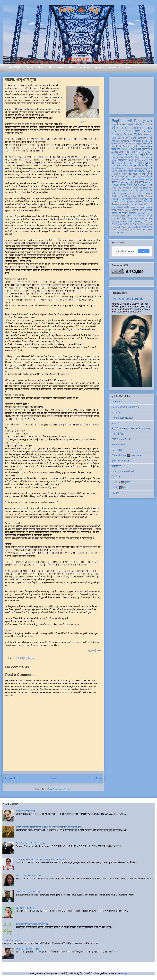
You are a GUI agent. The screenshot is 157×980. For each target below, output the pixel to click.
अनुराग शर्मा (124, 138)
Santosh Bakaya (130, 155)
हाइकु (113, 219)
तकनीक (126, 224)
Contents (117, 134)
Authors (85, 67)
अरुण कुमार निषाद (128, 177)
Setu (41, 67)
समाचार (127, 157)
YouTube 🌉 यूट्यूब (121, 482)
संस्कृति (137, 199)
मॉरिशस (122, 202)
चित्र (136, 171)
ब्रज (150, 221)
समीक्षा (115, 128)
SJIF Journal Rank (121, 439)
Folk (113, 224)
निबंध (121, 157)
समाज (114, 221)
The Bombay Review (122, 418)
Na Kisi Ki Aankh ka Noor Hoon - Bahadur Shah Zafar (41, 859)
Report (115, 199)
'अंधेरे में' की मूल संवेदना (11, 940)
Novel (114, 171)
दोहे (135, 205)
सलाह (114, 210)
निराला (146, 202)
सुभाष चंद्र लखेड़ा (129, 174)
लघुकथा (148, 141)
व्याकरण (149, 216)
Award (149, 193)
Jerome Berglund (143, 168)
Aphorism (121, 221)
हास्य (139, 205)
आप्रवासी (148, 210)
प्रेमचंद (149, 185)
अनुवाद (139, 143)
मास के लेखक (116, 232)
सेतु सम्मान (120, 205)
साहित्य (149, 174)
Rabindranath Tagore (122, 196)
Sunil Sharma (139, 138)
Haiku (114, 177)
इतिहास (135, 188)
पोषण (142, 179)
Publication (138, 202)
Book (149, 128)
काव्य (149, 121)
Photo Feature (123, 146)
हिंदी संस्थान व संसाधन (121, 461)
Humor (149, 213)
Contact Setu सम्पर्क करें (123, 471)
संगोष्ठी (123, 232)
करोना (136, 179)
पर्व (151, 202)
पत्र (120, 171)
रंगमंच (137, 224)
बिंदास (118, 155)
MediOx (115, 423)
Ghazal (133, 149)
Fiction (140, 125)
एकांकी (144, 227)
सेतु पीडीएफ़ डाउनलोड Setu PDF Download (131, 428)
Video (121, 199)
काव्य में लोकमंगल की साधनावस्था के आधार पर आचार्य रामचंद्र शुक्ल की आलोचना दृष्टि (48, 827)
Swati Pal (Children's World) (29, 876)
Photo (132, 193)
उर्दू (136, 182)
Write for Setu (66, 67)
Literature (120, 207)
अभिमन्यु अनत (137, 210)
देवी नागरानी (117, 163)
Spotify (115, 493)
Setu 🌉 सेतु (78, 10)
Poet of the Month (134, 230)
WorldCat (116, 412)
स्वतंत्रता (132, 213)
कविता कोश (116, 466)
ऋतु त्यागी (83, 122)
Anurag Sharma (120, 141)
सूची (134, 146)
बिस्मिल (114, 182)
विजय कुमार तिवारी (137, 166)
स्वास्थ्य (120, 210)
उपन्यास (114, 213)
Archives (130, 67)
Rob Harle (130, 152)
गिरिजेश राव (130, 216)
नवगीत (139, 216)
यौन (144, 216)
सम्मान (129, 179)
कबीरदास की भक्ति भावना (26, 811)
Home (54, 778)
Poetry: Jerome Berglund (127, 299)
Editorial (137, 128)
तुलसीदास (144, 219)
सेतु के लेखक (117, 450)
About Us (114, 67)
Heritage (141, 213)
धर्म (120, 213)
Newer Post (12, 778)
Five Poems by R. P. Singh (28, 892)
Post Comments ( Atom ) (60, 789)
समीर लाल (128, 163)
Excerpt (125, 149)
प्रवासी (141, 177)
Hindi (115, 125)
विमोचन (125, 213)
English (118, 121)
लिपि (150, 219)
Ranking (138, 221)
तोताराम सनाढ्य (147, 230)
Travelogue (138, 191)
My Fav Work (118, 216)
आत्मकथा (141, 174)
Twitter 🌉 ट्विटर (120, 488)
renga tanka (133, 219)
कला (131, 191)
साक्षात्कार (122, 160)
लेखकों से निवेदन (118, 434)
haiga (124, 219)
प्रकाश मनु (116, 143)
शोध (150, 149)
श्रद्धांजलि (122, 193)
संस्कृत (149, 177)
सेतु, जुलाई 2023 (94, 651)
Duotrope (116, 402)
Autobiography (126, 182)
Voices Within (133, 134)
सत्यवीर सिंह (116, 188)
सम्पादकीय (148, 143)
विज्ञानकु (148, 179)
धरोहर (139, 152)
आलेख (123, 125)
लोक (150, 207)
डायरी (145, 221)
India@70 (127, 188)
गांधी (113, 193)
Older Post (95, 778)
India (128, 131)
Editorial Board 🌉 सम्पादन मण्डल (127, 455)
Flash (134, 157)
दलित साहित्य (130, 207)
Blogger (124, 973)
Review (116, 131)
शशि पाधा (138, 163)
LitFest (144, 205)
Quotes (130, 221)
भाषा (125, 171)
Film (119, 219)
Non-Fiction (147, 196)
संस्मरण (115, 157)
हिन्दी (129, 121)
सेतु (51, 67)
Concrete (144, 188)
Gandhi (136, 196)
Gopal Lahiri (118, 152)
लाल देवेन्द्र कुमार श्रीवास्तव (27, 908)
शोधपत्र (148, 134)
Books (29, 67)
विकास (142, 224)
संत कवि (129, 202)
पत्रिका (149, 227)
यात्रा (141, 182)
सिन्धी (114, 205)
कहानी (131, 125)
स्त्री (140, 193)
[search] (125, 251)
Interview (141, 146)
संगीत (113, 230)
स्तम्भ (137, 131)
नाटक (138, 207)
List (114, 138)
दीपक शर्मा (131, 143)
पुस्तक (125, 128)
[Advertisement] (132, 95)
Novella (122, 185)
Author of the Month (138, 160)
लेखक (149, 125)
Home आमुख (14, 67)
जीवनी (130, 171)
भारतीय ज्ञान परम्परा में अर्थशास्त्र (28, 949)
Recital (119, 224)
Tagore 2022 (139, 185)
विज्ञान (129, 185)
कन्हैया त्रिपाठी (146, 155)
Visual (127, 210)
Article (148, 131)
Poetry (139, 121)
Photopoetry (121, 230)
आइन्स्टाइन (144, 199)
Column (148, 191)
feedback (136, 227)
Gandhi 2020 (118, 179)
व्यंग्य (113, 146)
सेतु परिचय (116, 477)
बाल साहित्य (143, 149)
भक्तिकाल (144, 207)
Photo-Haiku (127, 227)
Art (124, 143)
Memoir (141, 157)
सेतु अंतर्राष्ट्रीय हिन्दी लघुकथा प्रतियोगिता (32, 924)
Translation (137, 141)
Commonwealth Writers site (126, 407)
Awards (99, 67)
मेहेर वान (148, 166)
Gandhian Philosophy (122, 168)
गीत (150, 160)
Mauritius (129, 205)
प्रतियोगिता (129, 199)
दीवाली (132, 224)
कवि (150, 138)
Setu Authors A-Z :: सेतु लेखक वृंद (30, 843)
